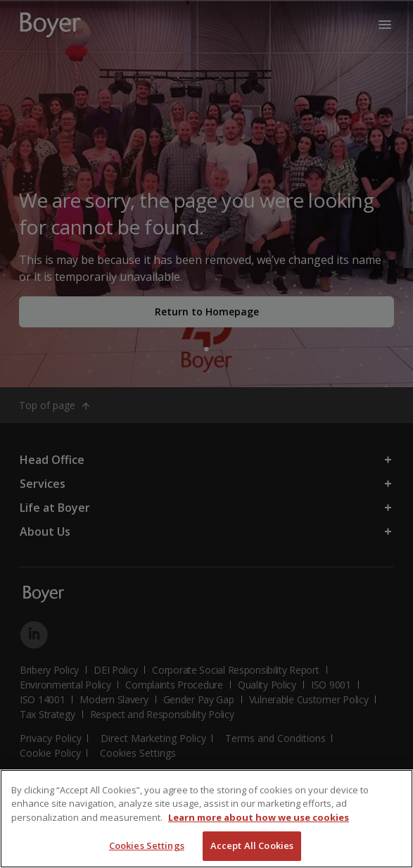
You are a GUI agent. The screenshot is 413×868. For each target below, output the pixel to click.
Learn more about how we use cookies (259, 817)
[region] (206, 819)
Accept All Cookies (252, 845)
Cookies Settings (147, 845)
